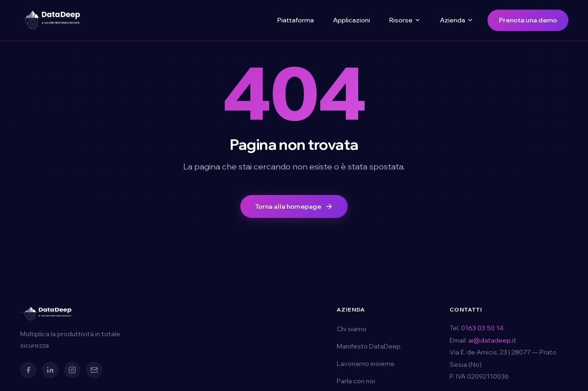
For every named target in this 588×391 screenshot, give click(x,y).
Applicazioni (352, 20)
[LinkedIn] (50, 370)
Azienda (457, 20)
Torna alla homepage (294, 206)
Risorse (405, 20)
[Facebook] (28, 370)
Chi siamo (352, 329)
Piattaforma (296, 20)
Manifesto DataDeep (369, 346)
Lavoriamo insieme (366, 364)
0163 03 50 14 (482, 328)
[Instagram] (72, 370)
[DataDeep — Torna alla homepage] (52, 20)
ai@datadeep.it (492, 340)
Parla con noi (356, 381)
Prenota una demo (528, 20)
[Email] (94, 370)
